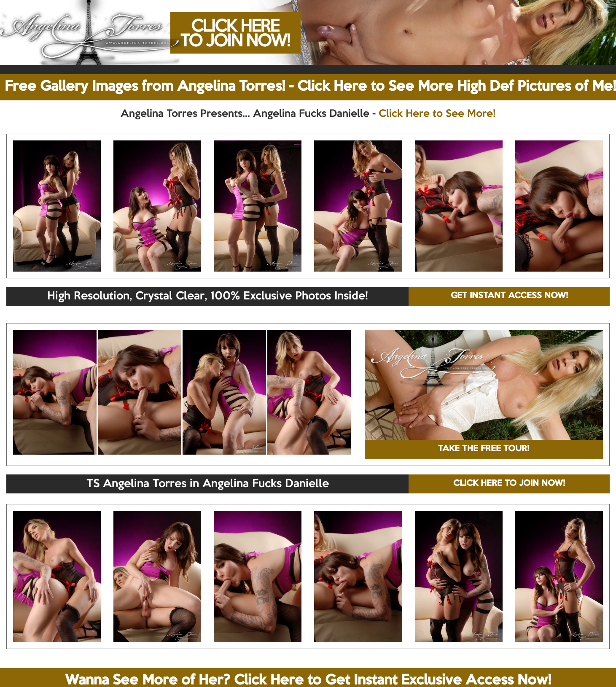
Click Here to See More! (437, 114)
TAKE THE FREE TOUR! (484, 449)
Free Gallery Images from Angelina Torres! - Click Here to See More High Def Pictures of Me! (310, 87)
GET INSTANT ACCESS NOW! (509, 296)
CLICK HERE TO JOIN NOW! (509, 484)
